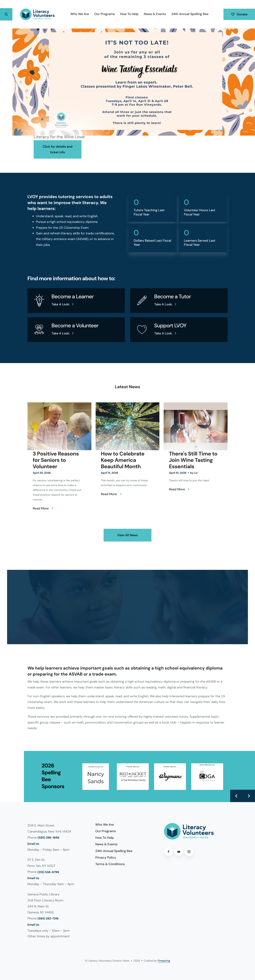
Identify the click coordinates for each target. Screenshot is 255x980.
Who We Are (80, 14)
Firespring (164, 961)
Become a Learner (73, 297)
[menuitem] (80, 14)
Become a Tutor (173, 297)
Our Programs (104, 14)
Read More (41, 508)
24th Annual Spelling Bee (190, 14)
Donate (239, 14)
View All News (128, 535)
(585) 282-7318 (48, 919)
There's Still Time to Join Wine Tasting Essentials (193, 460)
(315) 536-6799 (48, 872)
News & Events (155, 14)
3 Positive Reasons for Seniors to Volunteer (56, 460)
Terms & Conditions (110, 864)
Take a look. (61, 304)
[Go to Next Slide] (249, 796)
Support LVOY (170, 326)
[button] (6, 14)
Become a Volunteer (75, 326)
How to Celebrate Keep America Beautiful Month (123, 460)
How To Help (129, 14)
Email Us (33, 844)
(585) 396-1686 (48, 838)
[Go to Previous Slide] (236, 796)
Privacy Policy (106, 857)
